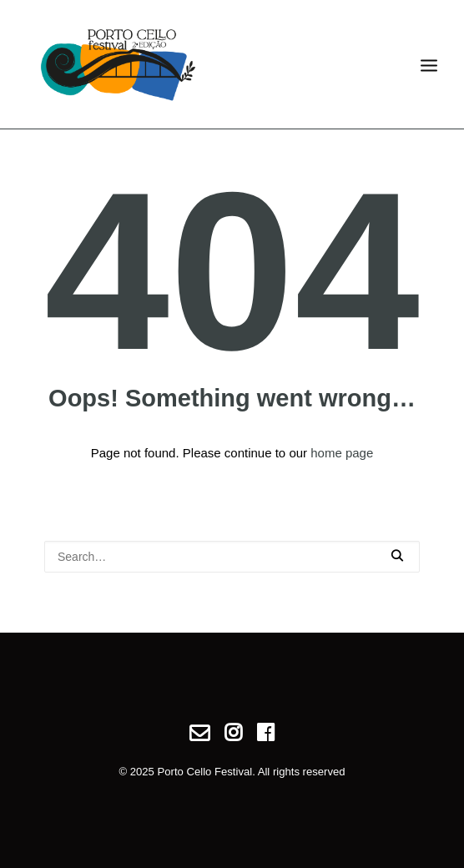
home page (342, 453)
